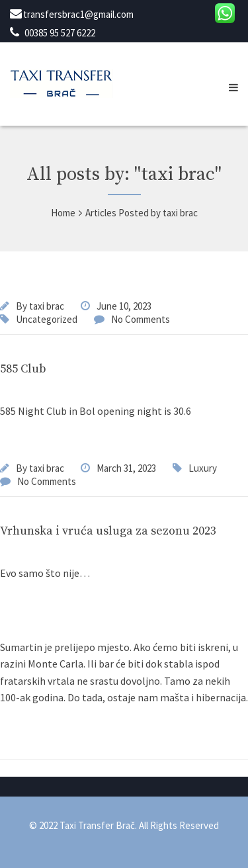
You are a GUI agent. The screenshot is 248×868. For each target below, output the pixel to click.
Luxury (203, 468)
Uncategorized (47, 319)
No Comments (141, 319)
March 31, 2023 (126, 468)
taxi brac (47, 306)
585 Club (23, 369)
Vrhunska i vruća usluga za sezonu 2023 (108, 531)
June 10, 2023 (124, 306)
